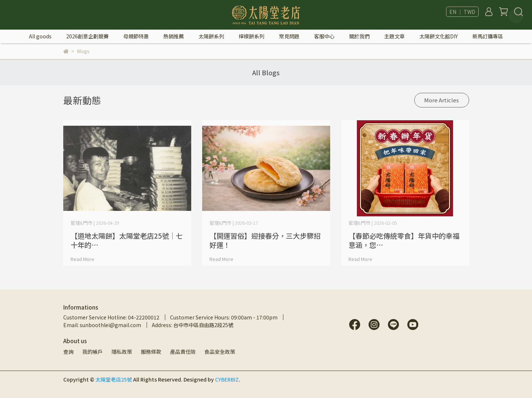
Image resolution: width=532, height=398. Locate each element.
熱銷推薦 (174, 36)
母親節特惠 (136, 36)
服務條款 (151, 352)
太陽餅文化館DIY (439, 36)
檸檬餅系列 (252, 36)
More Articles (442, 100)
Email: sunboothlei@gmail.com (102, 325)
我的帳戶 (93, 352)
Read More (82, 259)
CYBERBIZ (227, 379)
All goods (40, 36)
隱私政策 (122, 352)
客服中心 (324, 36)
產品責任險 (183, 352)
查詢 (68, 352)
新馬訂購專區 (488, 36)
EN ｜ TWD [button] (462, 12)
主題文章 (395, 36)
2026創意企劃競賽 (87, 36)
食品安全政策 (220, 352)
